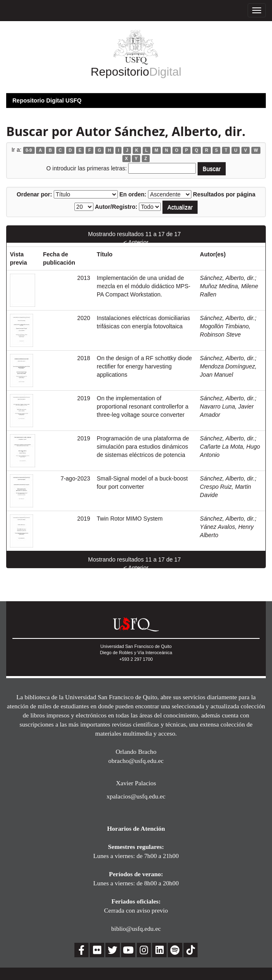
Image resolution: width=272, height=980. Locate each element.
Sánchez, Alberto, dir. (228, 278)
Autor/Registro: (116, 207)
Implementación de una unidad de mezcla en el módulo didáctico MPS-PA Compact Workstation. (143, 286)
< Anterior (136, 242)
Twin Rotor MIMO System (130, 519)
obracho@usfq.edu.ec (136, 761)
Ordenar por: (34, 194)
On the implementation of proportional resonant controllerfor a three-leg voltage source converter (143, 406)
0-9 (29, 150)
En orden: (133, 194)
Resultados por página (224, 194)
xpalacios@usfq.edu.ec (136, 796)
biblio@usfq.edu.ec (136, 929)
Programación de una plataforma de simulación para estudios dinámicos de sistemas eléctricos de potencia (143, 447)
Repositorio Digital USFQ (47, 100)
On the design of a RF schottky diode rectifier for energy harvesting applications (144, 366)
